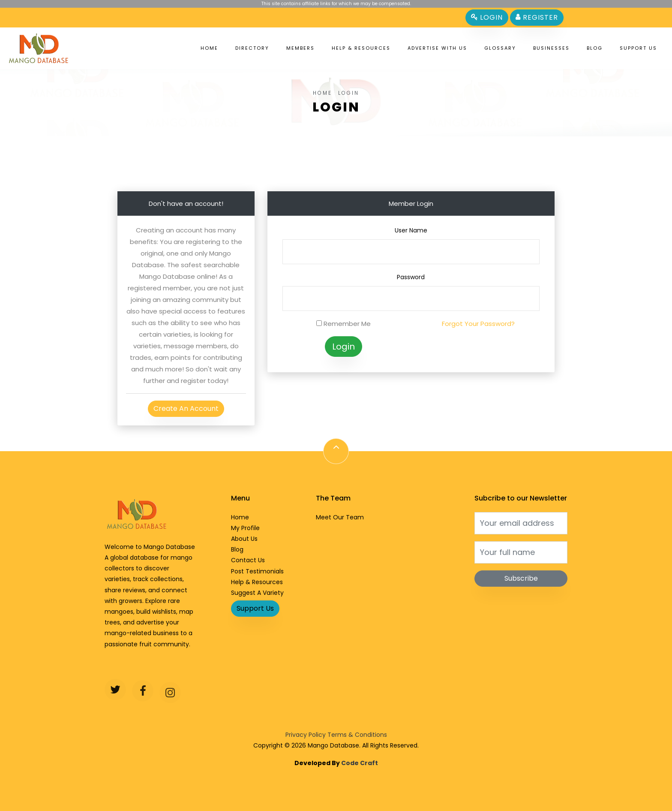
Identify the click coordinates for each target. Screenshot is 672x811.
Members (300, 48)
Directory (252, 48)
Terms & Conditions (357, 735)
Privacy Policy (306, 735)
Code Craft (360, 763)
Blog (595, 48)
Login (487, 17)
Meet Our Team (340, 517)
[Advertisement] (336, 156)
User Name (411, 230)
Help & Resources (361, 48)
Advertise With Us (437, 48)
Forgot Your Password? (478, 324)
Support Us (638, 48)
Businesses (551, 48)
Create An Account (186, 409)
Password (411, 277)
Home (209, 48)
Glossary (500, 48)
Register (537, 17)
